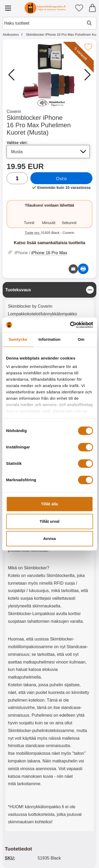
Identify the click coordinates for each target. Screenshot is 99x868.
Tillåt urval (49, 521)
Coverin (14, 112)
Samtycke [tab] (18, 339)
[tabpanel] (49, 558)
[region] (49, 290)
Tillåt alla (50, 504)
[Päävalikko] (8, 8)
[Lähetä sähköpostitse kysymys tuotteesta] (73, 269)
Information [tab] (50, 339)
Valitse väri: (17, 143)
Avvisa (50, 538)
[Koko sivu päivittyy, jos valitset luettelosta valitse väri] (48, 152)
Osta (61, 178)
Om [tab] (81, 339)
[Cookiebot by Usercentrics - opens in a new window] (70, 325)
